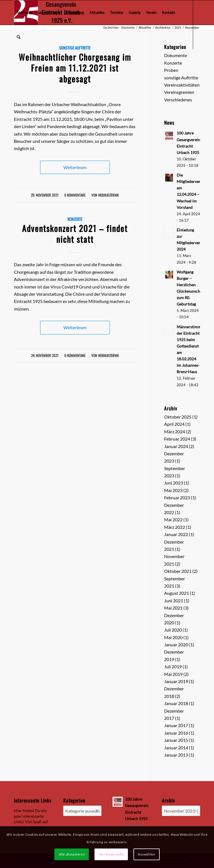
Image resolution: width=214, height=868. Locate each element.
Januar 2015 (176, 740)
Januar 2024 (176, 446)
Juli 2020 (173, 630)
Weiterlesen (75, 167)
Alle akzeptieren (72, 854)
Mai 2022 (173, 519)
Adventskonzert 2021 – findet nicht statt (75, 234)
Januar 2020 (176, 645)
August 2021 (177, 593)
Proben (171, 70)
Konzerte (75, 219)
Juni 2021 (174, 601)
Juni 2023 (174, 483)
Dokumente (176, 55)
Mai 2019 (173, 674)
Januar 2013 (176, 755)
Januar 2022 (176, 534)
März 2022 (175, 527)
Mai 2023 (173, 490)
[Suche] (19, 37)
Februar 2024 (177, 439)
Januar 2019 (176, 681)
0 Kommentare (75, 195)
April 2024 (174, 424)
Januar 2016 (176, 733)
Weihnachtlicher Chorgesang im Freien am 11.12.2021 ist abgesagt (75, 68)
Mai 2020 (173, 637)
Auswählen (146, 854)
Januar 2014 (176, 748)
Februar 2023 (177, 497)
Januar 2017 (176, 725)
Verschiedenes (178, 100)
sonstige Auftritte (181, 78)
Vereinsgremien (179, 92)
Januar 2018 (176, 703)
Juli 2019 (173, 667)
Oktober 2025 (178, 417)
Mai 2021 (173, 608)
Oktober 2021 (178, 571)
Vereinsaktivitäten (182, 85)
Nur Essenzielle (111, 854)
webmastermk (108, 195)
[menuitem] (25, 13)
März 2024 (175, 431)
